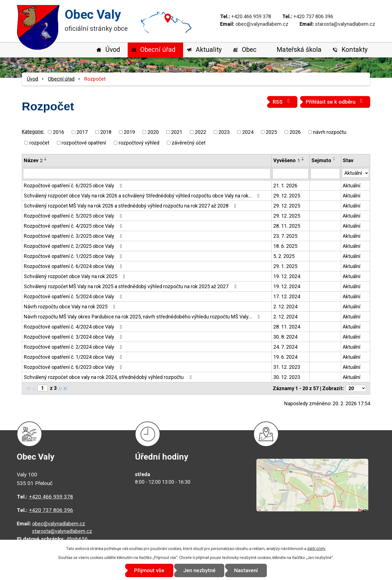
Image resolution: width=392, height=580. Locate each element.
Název (33, 160)
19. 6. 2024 (285, 357)
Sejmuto (321, 160)
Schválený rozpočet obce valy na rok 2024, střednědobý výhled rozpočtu (109, 377)
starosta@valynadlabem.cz (345, 24)
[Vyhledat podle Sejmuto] (325, 174)
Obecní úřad (158, 50)
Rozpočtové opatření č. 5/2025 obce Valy (74, 216)
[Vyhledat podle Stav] (355, 173)
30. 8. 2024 (285, 337)
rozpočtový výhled (139, 143)
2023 (224, 132)
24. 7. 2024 (285, 347)
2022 (200, 132)
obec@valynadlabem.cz (262, 24)
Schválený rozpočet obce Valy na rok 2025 (76, 276)
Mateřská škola (299, 50)
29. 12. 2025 (287, 196)
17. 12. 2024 (287, 296)
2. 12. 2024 (285, 307)
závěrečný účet (189, 143)
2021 (177, 132)
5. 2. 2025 (284, 256)
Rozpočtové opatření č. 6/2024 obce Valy (74, 266)
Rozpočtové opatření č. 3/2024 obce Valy (74, 337)
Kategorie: (33, 131)
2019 (129, 132)
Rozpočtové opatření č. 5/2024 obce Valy (74, 296)
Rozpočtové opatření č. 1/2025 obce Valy (74, 256)
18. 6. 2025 (285, 246)
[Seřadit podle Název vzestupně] (46, 158)
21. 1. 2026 (285, 186)
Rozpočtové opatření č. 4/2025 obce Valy (74, 226)
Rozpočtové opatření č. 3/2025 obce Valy (74, 236)
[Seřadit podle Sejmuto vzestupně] (334, 158)
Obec (249, 50)
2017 (82, 132)
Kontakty (355, 50)
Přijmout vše (149, 570)
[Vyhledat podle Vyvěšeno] (290, 174)
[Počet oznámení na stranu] (356, 388)
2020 (153, 132)
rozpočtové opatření (84, 143)
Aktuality (209, 50)
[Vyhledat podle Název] (147, 174)
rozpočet (39, 143)
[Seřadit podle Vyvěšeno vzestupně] (303, 158)
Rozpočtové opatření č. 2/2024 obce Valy (74, 347)
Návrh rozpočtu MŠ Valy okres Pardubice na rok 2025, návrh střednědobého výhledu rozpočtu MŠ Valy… (143, 317)
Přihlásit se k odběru (335, 102)
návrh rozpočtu (330, 132)
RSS (282, 102)
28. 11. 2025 (287, 226)
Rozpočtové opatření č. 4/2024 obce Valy (74, 327)
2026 (295, 132)
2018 (106, 132)
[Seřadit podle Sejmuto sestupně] (334, 160)
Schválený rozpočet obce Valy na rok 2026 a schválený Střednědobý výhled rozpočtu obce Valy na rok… (143, 196)
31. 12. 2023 (287, 367)
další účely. (317, 549)
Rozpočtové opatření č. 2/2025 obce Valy (74, 246)
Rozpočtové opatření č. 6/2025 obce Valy (74, 186)
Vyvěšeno (287, 160)
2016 (59, 132)
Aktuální (352, 186)
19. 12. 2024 (287, 276)
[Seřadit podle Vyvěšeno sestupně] (303, 160)
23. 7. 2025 (285, 236)
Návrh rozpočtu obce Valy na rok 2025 (71, 307)
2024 (248, 132)
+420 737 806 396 (313, 16)
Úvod (113, 50)
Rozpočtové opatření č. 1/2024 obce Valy (74, 357)
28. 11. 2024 (287, 327)
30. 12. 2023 (287, 377)
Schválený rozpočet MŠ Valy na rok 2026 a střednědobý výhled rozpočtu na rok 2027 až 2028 (131, 206)
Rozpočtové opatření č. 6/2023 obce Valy (74, 367)
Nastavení (247, 570)
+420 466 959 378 (251, 16)
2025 (271, 132)
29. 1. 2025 (285, 266)
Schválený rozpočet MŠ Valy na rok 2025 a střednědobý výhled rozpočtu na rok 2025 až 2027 (131, 286)
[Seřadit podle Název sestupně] (46, 160)
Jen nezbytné (199, 570)
